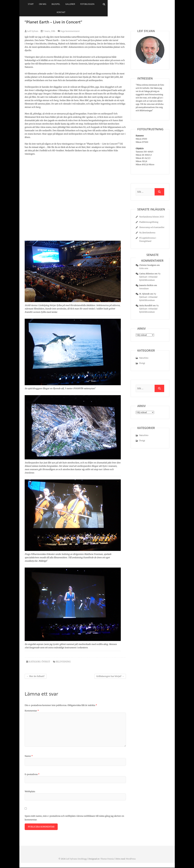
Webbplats (30, 791)
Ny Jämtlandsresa (147, 233)
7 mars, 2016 (48, 31)
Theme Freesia (107, 859)
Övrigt (46, 662)
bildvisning (63, 662)
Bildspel (82, 4)
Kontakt (131, 4)
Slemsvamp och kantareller (152, 227)
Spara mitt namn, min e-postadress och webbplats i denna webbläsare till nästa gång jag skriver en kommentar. (74, 818)
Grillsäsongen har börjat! (110, 676)
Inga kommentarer (70, 31)
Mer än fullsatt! (36, 676)
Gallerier (97, 4)
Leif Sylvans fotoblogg (76, 859)
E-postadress (32, 774)
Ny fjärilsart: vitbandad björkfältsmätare (150, 277)
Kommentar (32, 711)
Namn (29, 756)
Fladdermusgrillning (149, 222)
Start (57, 4)
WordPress (131, 859)
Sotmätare (144, 289)
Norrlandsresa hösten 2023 (152, 217)
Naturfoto (144, 358)
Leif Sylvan (31, 31)
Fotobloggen (114, 4)
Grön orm (144, 268)
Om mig (69, 4)
